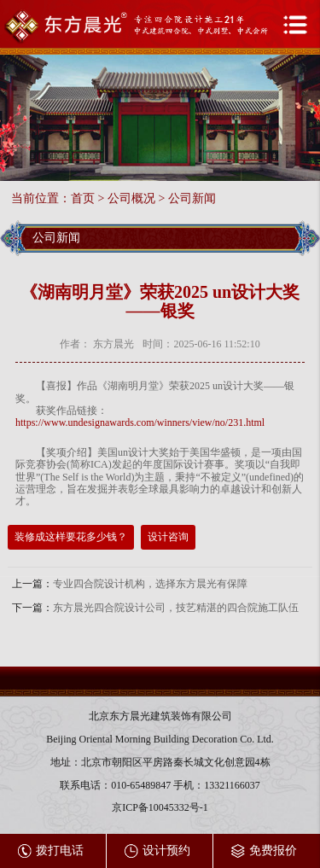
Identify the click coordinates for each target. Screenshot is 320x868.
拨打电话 (51, 852)
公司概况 (131, 198)
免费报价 (264, 852)
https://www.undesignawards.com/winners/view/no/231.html (140, 422)
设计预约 (157, 852)
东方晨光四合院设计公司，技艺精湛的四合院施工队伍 (176, 608)
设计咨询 (168, 537)
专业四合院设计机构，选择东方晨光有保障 (150, 584)
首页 (83, 198)
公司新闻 (192, 198)
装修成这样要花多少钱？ (71, 537)
